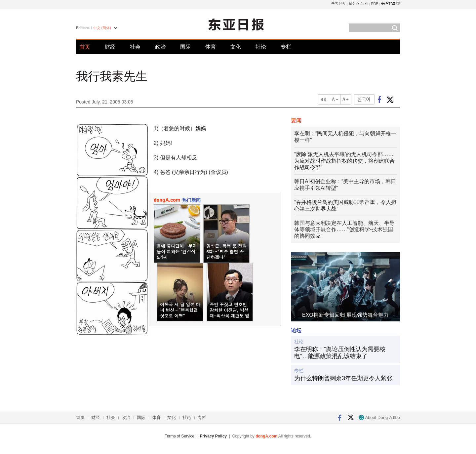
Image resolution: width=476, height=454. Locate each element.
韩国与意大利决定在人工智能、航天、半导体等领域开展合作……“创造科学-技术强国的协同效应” (344, 230)
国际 (185, 47)
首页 (85, 47)
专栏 (286, 47)
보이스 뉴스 (358, 3)
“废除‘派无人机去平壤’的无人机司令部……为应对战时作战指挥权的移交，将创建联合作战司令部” (344, 161)
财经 (110, 47)
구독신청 (338, 3)
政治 (160, 47)
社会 (135, 47)
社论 (261, 47)
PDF (375, 3)
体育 (211, 47)
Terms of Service (180, 436)
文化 (236, 47)
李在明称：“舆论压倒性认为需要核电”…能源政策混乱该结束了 (340, 353)
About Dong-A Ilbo (379, 417)
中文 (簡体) (102, 28)
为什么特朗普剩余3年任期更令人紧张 (343, 378)
